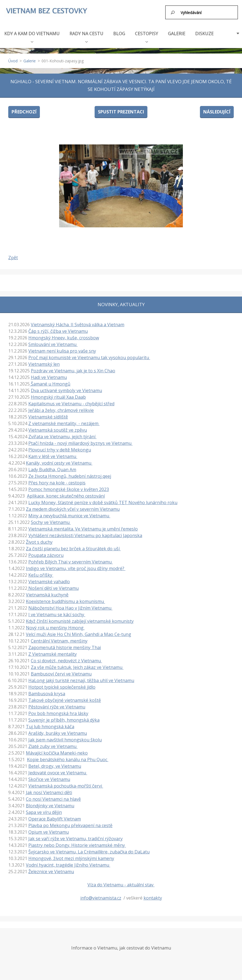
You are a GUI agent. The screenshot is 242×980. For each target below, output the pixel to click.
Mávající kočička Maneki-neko (57, 750)
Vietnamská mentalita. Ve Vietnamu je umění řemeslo (83, 526)
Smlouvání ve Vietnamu (53, 342)
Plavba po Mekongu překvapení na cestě (70, 823)
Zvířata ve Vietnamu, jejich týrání (62, 434)
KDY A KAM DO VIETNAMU (32, 34)
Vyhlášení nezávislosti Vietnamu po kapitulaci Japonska (85, 533)
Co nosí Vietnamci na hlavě (53, 797)
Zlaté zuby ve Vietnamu (53, 744)
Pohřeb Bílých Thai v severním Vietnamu (71, 559)
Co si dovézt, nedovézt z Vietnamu (66, 658)
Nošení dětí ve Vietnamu (53, 586)
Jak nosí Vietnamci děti (49, 790)
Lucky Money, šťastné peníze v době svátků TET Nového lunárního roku (103, 500)
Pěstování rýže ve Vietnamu (57, 704)
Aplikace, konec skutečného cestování (66, 493)
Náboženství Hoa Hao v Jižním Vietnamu (70, 605)
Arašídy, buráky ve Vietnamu (58, 731)
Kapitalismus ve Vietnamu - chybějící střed (71, 401)
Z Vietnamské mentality (53, 652)
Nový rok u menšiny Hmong (55, 625)
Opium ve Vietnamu (49, 830)
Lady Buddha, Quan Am (52, 467)
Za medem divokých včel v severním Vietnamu (73, 507)
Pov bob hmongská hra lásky (58, 711)
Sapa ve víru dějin (44, 810)
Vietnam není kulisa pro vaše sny (62, 348)
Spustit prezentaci (121, 109)
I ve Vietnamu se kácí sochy (57, 612)
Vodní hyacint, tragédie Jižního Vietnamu (68, 862)
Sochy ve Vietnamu (51, 520)
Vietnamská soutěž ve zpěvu (58, 428)
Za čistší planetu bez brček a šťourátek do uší (73, 546)
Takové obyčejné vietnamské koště (65, 698)
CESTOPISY (147, 34)
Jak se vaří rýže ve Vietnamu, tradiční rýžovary (75, 836)
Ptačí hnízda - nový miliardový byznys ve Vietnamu (80, 441)
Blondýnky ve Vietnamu (50, 803)
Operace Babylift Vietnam (55, 816)
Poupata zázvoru (46, 553)
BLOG (119, 31)
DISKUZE (204, 31)
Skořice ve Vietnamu (49, 777)
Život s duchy (39, 540)
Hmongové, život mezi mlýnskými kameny (71, 856)
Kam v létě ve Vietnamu (53, 454)
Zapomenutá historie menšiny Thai (65, 645)
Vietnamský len (44, 362)
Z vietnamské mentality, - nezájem (64, 421)
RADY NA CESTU (86, 34)
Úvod (13, 58)
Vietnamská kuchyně (47, 592)
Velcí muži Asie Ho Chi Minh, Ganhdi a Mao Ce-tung (79, 632)
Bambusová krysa (47, 691)
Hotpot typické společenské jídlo (62, 685)
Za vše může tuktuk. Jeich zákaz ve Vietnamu (77, 665)
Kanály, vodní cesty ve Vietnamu (59, 460)
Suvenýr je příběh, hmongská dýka (64, 717)
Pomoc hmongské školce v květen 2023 (69, 487)
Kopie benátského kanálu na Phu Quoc (68, 757)
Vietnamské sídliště (48, 414)
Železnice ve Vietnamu (51, 869)
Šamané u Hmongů (50, 381)
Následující (217, 109)
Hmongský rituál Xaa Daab (58, 395)
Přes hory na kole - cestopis (57, 480)
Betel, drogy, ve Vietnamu (55, 764)
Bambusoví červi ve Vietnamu (61, 671)
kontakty (153, 895)
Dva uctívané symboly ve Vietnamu (66, 388)
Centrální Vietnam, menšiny (59, 638)
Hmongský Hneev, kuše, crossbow (64, 335)
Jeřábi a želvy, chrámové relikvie (61, 408)
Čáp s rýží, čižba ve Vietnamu (58, 329)
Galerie (30, 58)
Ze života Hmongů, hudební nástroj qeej (70, 474)
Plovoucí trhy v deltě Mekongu (60, 447)
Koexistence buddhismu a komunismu (65, 599)
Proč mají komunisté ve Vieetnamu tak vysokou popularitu (89, 355)
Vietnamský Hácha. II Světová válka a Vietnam (78, 322)
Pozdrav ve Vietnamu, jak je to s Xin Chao (73, 368)
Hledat (173, 12)
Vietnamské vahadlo (49, 579)
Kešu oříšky (41, 573)
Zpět (13, 255)
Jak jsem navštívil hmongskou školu (65, 737)
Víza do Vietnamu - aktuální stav (121, 882)
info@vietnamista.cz (101, 895)
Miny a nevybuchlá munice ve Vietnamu (69, 513)
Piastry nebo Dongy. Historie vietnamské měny (77, 843)
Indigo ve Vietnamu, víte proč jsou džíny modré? (76, 566)
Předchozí (24, 109)
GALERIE (177, 31)
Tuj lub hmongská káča (50, 724)
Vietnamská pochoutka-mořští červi (66, 783)
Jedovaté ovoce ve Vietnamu (58, 770)
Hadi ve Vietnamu (49, 375)
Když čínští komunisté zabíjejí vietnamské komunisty (80, 619)
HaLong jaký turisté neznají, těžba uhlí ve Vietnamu (81, 678)
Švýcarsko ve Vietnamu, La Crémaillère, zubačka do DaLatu (89, 849)
